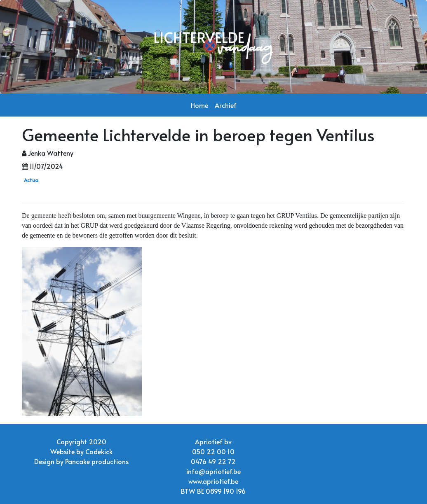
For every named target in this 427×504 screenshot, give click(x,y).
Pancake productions (97, 461)
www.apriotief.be (213, 481)
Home (199, 105)
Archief (226, 105)
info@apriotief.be (213, 471)
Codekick (99, 451)
